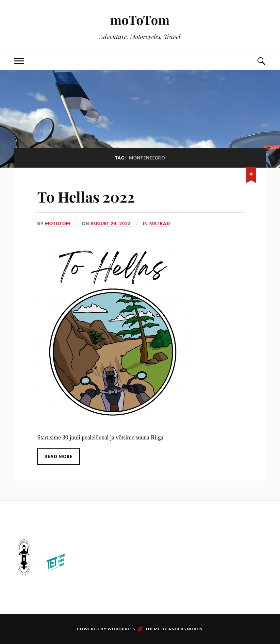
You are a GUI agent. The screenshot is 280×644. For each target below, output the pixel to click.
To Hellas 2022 (86, 197)
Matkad (160, 223)
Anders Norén (185, 629)
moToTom (140, 20)
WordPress (121, 629)
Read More (58, 456)
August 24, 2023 (111, 223)
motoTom (58, 223)
